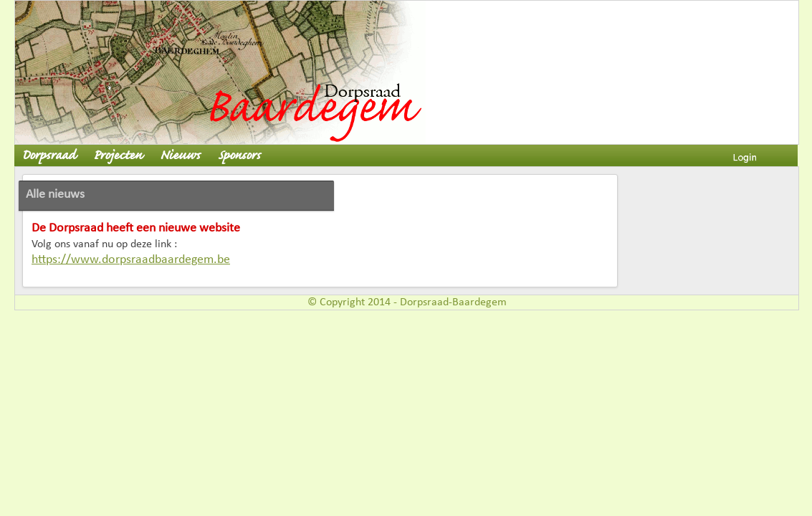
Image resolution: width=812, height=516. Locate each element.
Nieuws (180, 156)
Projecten (118, 156)
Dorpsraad (48, 156)
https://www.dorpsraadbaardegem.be (131, 260)
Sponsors (239, 156)
